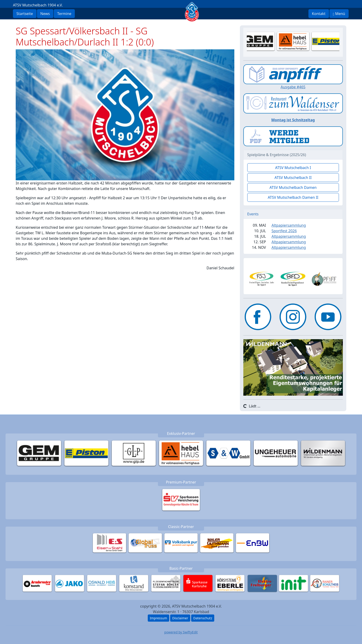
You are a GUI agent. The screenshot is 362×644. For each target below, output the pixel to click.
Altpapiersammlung (289, 225)
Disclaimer (180, 618)
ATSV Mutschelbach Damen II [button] (293, 197)
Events (253, 214)
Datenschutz (203, 618)
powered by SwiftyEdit (181, 632)
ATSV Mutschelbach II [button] (293, 178)
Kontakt (319, 14)
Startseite (25, 14)
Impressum (158, 618)
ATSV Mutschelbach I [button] (293, 168)
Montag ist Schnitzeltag (293, 120)
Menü (339, 14)
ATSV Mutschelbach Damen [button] (293, 187)
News (45, 14)
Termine (64, 14)
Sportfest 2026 (284, 231)
